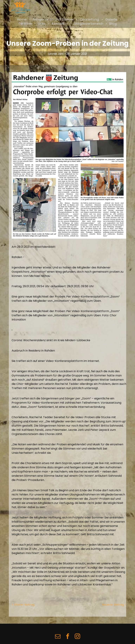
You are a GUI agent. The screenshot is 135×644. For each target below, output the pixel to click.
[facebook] (67, 637)
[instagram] (77, 637)
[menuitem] (22, 19)
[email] (58, 637)
